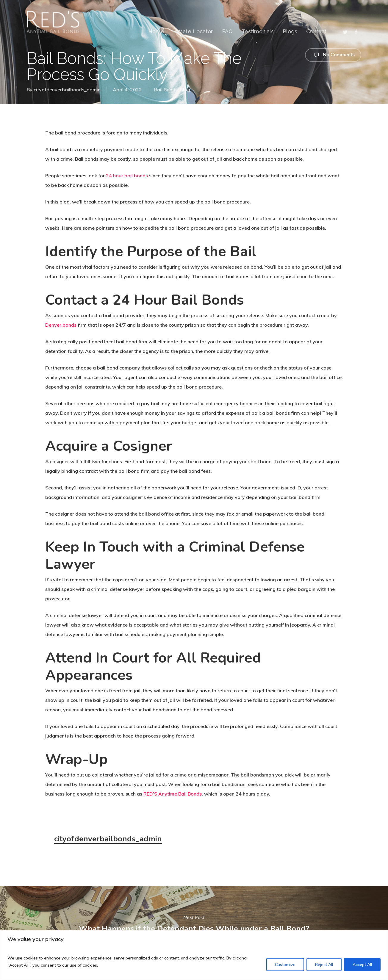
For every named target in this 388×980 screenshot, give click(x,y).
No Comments (333, 55)
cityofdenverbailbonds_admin (67, 90)
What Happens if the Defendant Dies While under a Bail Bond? (194, 923)
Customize (285, 965)
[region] (194, 955)
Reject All (324, 965)
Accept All (362, 965)
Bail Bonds (166, 90)
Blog (185, 90)
